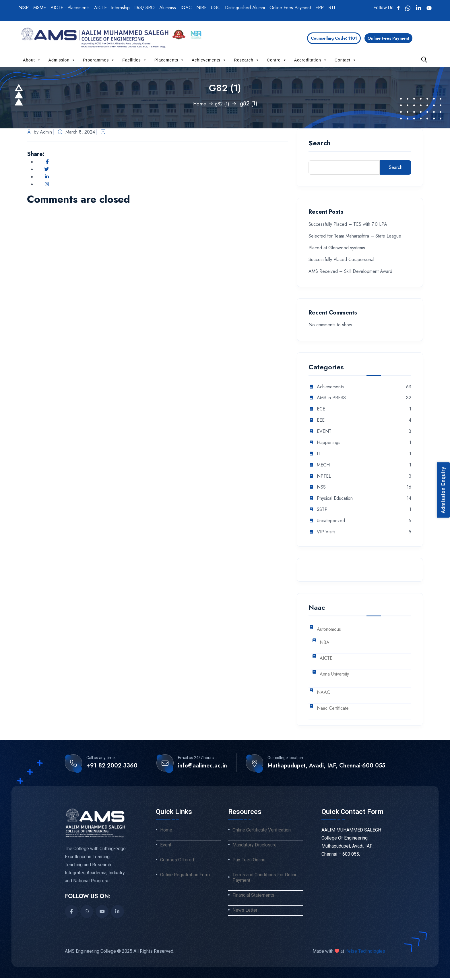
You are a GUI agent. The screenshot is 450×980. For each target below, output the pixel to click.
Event (166, 846)
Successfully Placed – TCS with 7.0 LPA (348, 224)
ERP (320, 8)
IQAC (186, 8)
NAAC (323, 693)
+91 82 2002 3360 (112, 766)
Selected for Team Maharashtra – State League (355, 236)
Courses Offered (177, 862)
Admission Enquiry (443, 490)
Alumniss (168, 8)
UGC (216, 8)
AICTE (326, 658)
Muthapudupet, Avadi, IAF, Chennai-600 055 (326, 766)
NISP (24, 8)
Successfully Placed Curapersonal (341, 260)
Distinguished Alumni (245, 8)
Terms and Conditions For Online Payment (265, 880)
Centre (277, 60)
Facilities (134, 60)
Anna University (334, 674)
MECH (323, 465)
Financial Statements (253, 899)
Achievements (209, 60)
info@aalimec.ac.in (202, 766)
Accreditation (311, 60)
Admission (62, 60)
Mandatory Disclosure (255, 846)
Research (247, 60)
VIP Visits (326, 532)
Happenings (329, 443)
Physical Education (335, 498)
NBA (325, 643)
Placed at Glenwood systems (337, 248)
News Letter (245, 915)
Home (198, 104)
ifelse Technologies (365, 953)
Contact (346, 60)
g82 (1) (223, 104)
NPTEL (324, 476)
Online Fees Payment (290, 8)
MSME (40, 8)
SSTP (322, 510)
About (32, 60)
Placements (169, 60)
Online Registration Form (185, 877)
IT (319, 454)
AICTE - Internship (112, 8)
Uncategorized (331, 521)
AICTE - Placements (70, 8)
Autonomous (329, 629)
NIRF (201, 8)
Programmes (99, 60)
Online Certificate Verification (262, 830)
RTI (332, 8)
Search (320, 144)
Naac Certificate (333, 708)
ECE (321, 409)
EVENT (324, 432)
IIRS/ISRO (144, 8)
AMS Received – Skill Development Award (350, 271)
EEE (321, 420)
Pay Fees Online (249, 862)
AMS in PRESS (331, 398)
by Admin (39, 132)
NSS (321, 487)
